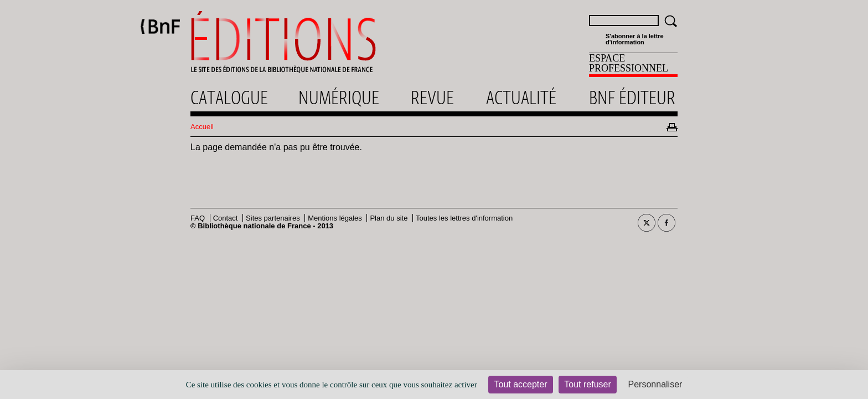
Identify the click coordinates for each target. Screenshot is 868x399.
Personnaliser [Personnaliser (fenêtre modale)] (655, 384)
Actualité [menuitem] (521, 98)
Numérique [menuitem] (339, 98)
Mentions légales (335, 218)
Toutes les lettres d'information (464, 218)
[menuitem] (633, 65)
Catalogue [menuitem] (229, 98)
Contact (226, 218)
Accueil (202, 127)
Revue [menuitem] (432, 98)
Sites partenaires (273, 218)
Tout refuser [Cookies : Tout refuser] (587, 384)
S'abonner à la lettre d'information (635, 39)
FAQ (198, 218)
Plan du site (389, 218)
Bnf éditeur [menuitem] (632, 98)
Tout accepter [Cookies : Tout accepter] (520, 384)
